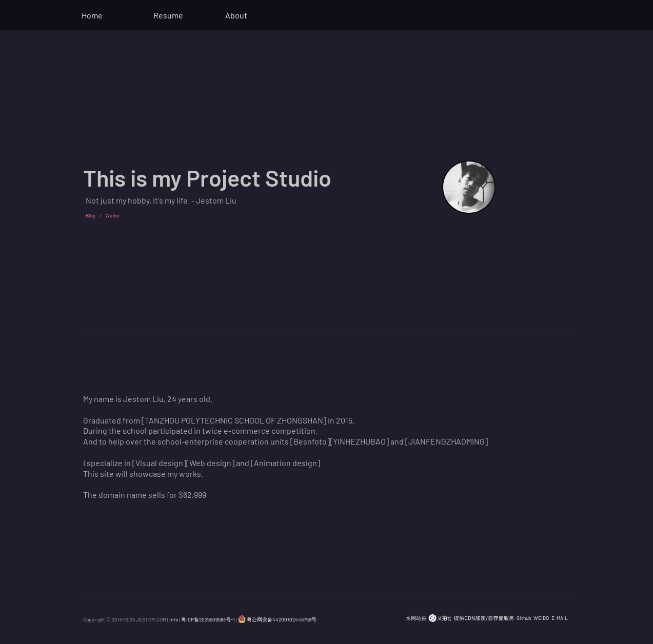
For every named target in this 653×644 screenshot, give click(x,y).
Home (92, 15)
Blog (90, 215)
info (174, 619)
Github (524, 618)
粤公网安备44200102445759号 (277, 619)
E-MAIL (560, 618)
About (236, 15)
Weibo (112, 215)
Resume (168, 15)
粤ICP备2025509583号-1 (208, 619)
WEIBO (541, 618)
